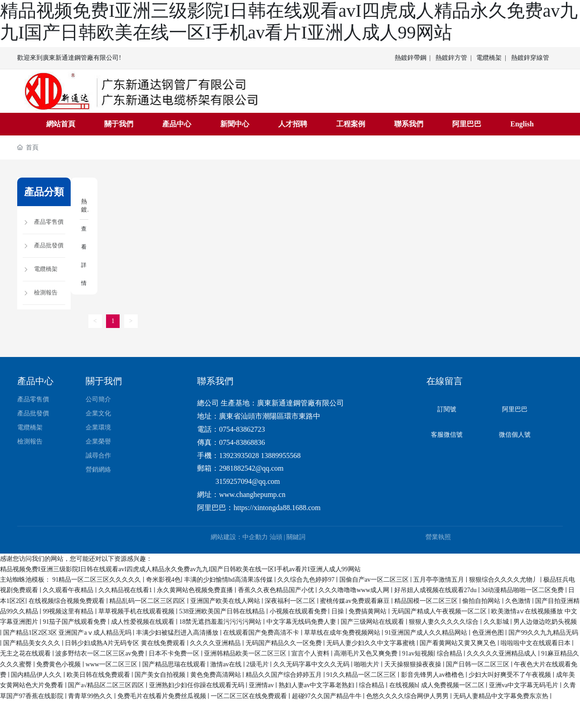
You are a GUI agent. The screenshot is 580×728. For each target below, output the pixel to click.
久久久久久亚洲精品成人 (503, 653)
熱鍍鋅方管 (451, 58)
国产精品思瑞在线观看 (175, 664)
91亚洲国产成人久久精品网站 (427, 632)
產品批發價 (33, 413)
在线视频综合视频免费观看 (68, 600)
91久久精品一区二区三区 (362, 674)
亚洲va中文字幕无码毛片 (524, 685)
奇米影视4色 (163, 579)
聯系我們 (215, 381)
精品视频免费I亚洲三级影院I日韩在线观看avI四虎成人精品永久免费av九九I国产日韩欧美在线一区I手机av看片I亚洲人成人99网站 (180, 569)
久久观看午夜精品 (69, 590)
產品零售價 (33, 399)
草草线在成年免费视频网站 (343, 632)
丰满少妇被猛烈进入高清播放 (178, 632)
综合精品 (450, 653)
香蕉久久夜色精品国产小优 (277, 590)
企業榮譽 (98, 441)
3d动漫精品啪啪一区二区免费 (523, 590)
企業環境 (98, 427)
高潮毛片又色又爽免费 (367, 653)
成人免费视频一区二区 (454, 685)
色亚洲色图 (489, 632)
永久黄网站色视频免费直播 (196, 590)
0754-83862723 (242, 429)
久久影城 (497, 622)
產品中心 (35, 381)
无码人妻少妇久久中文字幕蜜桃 (372, 643)
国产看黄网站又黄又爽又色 (459, 643)
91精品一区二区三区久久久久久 (97, 579)
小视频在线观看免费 (299, 611)
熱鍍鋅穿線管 (530, 58)
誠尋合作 (98, 456)
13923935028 (239, 455)
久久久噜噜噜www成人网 (355, 590)
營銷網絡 (98, 470)
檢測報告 (30, 441)
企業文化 (98, 413)
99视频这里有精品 (69, 611)
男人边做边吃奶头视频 (545, 622)
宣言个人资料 (311, 653)
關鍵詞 (296, 537)
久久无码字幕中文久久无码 (312, 664)
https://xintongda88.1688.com (277, 507)
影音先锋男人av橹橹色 (433, 674)
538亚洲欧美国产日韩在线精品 (223, 611)
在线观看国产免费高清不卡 (262, 632)
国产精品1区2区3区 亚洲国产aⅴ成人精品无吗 (68, 632)
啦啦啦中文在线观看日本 (536, 643)
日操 (338, 611)
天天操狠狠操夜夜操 (414, 664)
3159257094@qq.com (247, 481)
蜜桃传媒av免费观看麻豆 (355, 600)
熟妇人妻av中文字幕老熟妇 (317, 685)
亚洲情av (262, 685)
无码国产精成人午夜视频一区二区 (440, 611)
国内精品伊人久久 (37, 674)
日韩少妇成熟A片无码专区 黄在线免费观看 (126, 643)
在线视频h (404, 685)
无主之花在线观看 (26, 653)
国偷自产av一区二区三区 (375, 579)
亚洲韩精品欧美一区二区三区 (246, 653)
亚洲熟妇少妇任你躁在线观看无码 (198, 685)
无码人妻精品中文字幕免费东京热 (502, 696)
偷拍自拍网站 (482, 600)
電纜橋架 (489, 58)
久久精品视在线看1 (126, 590)
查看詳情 (84, 255)
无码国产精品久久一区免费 (285, 643)
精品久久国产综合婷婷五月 (285, 674)
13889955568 (280, 455)
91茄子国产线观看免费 (75, 622)
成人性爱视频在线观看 (144, 622)
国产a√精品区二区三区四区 (107, 685)
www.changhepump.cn (252, 494)
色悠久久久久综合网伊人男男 (408, 696)
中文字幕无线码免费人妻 (302, 622)
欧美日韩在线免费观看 (99, 674)
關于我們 (104, 381)
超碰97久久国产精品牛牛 (328, 696)
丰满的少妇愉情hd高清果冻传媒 (229, 579)
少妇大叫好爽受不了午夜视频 (511, 674)
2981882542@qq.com (251, 468)
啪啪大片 (367, 664)
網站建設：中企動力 (239, 537)
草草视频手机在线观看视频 (137, 611)
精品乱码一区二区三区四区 (148, 600)
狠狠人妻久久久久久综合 (445, 622)
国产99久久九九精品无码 (543, 632)
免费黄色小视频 (59, 664)
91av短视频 (418, 653)
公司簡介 (98, 399)
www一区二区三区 (112, 664)
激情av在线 (227, 664)
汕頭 (276, 537)
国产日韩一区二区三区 (478, 664)
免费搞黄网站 (368, 611)
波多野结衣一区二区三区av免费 (100, 653)
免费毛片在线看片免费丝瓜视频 (163, 696)
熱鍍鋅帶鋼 (411, 58)
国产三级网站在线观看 (373, 622)
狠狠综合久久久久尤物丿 (505, 579)
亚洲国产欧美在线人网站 (226, 600)
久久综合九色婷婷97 (307, 579)
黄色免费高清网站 (217, 674)
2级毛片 (259, 664)
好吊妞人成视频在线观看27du (436, 590)
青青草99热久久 (91, 696)
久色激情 (519, 600)
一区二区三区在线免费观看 (250, 696)
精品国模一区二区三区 (427, 600)
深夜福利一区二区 (291, 600)
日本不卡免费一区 (175, 653)
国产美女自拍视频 (161, 674)
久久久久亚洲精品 (216, 643)
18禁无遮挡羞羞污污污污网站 (221, 622)
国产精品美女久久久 (33, 643)
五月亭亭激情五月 (440, 579)
